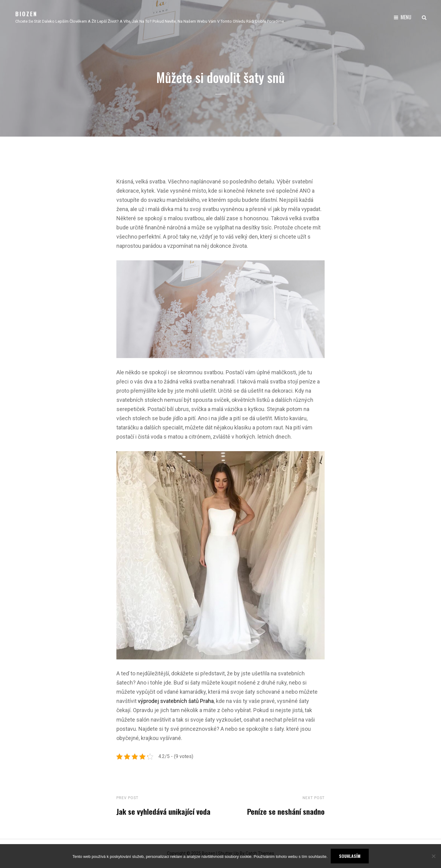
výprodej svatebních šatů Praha (175, 701)
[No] (433, 856)
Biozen (26, 14)
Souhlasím (350, 856)
